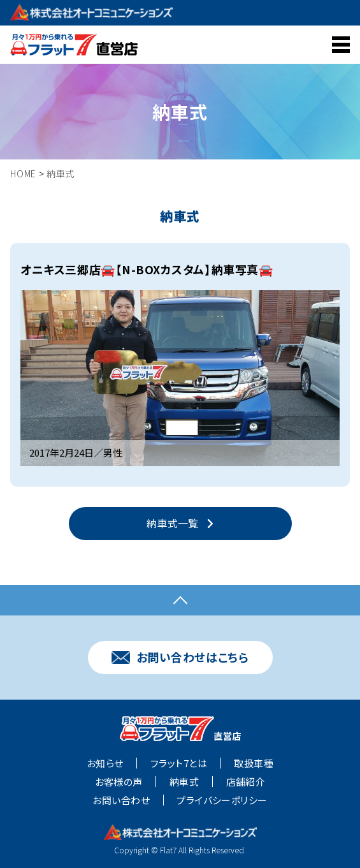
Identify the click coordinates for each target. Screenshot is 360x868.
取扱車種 (254, 763)
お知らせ (105, 763)
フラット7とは (179, 763)
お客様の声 (119, 782)
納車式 (184, 782)
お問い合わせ (121, 800)
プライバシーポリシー (222, 800)
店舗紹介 (246, 782)
